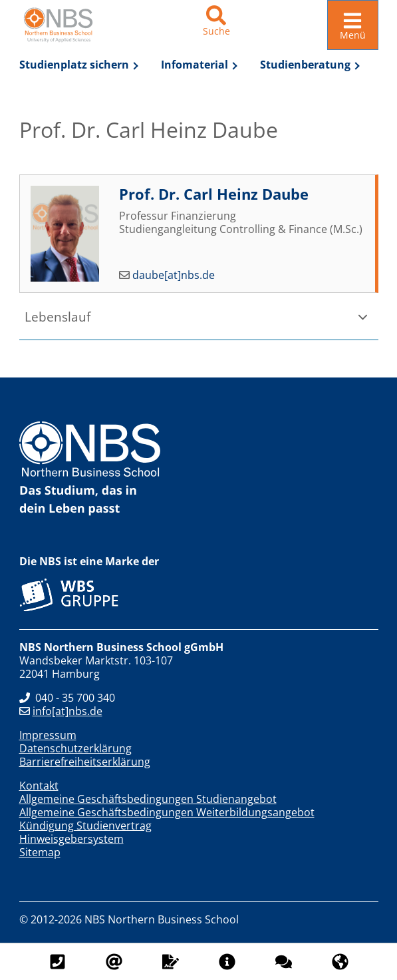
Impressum (48, 734)
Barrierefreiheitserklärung (85, 761)
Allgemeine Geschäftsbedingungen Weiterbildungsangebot (167, 812)
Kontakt (39, 785)
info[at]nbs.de (61, 710)
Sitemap (40, 852)
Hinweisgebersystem (71, 838)
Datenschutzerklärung (75, 748)
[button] (199, 316)
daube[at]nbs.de (174, 274)
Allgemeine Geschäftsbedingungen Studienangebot (148, 798)
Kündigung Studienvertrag (85, 825)
